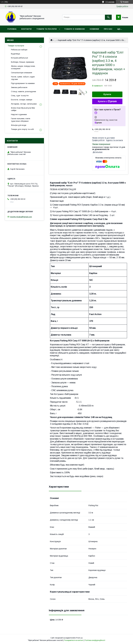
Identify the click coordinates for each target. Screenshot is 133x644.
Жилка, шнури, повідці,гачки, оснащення (23, 67)
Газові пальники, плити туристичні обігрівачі (21, 120)
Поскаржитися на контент (74, 640)
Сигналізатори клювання (22, 73)
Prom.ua (79, 638)
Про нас (108, 29)
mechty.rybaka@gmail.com (21, 217)
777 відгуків (110, 2)
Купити (107, 94)
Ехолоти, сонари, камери (22, 100)
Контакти (26, 29)
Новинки (94, 29)
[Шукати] (108, 17)
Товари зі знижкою (75, 29)
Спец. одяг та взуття (20, 96)
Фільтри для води (19, 125)
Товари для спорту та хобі (22, 129)
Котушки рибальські (19, 58)
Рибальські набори (19, 50)
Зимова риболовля (19, 87)
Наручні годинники (19, 114)
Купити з (107, 101)
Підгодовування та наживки (23, 83)
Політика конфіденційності (95, 640)
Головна (12, 29)
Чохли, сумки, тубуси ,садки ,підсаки (23, 78)
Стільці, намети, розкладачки (23, 91)
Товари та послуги (46, 29)
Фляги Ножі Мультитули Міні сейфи (23, 109)
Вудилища (15, 54)
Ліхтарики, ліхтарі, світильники (24, 104)
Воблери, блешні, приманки (23, 62)
